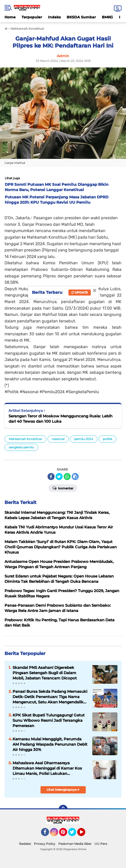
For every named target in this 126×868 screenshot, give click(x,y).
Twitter (74, 834)
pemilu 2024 (84, 439)
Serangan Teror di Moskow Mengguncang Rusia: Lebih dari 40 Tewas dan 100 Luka (60, 419)
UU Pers (101, 844)
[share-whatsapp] (67, 477)
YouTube (85, 834)
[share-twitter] (59, 477)
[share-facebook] (51, 477)
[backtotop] (63, 809)
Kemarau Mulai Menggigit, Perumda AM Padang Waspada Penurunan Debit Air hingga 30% (50, 744)
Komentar (63, 488)
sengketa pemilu (21, 447)
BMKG (107, 17)
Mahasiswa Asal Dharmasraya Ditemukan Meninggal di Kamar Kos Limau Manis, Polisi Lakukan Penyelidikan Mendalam (47, 768)
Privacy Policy (45, 844)
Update (80, 292)
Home (10, 17)
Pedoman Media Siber (75, 844)
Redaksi (25, 844)
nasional (58, 439)
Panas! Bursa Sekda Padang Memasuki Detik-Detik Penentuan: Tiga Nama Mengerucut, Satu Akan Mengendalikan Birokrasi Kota (50, 697)
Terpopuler (32, 17)
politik (108, 439)
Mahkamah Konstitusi (25, 439)
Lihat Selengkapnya (63, 790)
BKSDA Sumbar (81, 17)
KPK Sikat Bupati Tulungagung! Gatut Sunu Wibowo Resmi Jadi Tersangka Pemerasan (49, 720)
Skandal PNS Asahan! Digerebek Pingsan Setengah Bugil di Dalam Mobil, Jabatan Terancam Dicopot (45, 673)
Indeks (54, 17)
